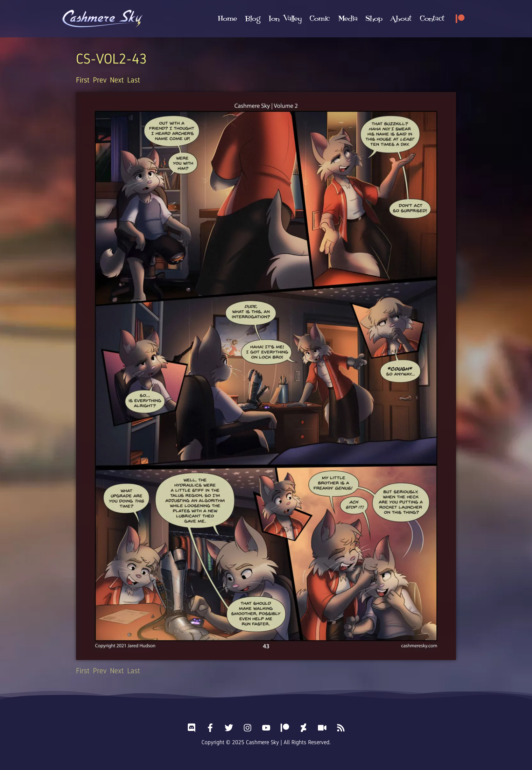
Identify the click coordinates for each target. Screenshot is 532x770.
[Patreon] (460, 19)
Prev (100, 80)
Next (117, 80)
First (83, 80)
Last (134, 80)
